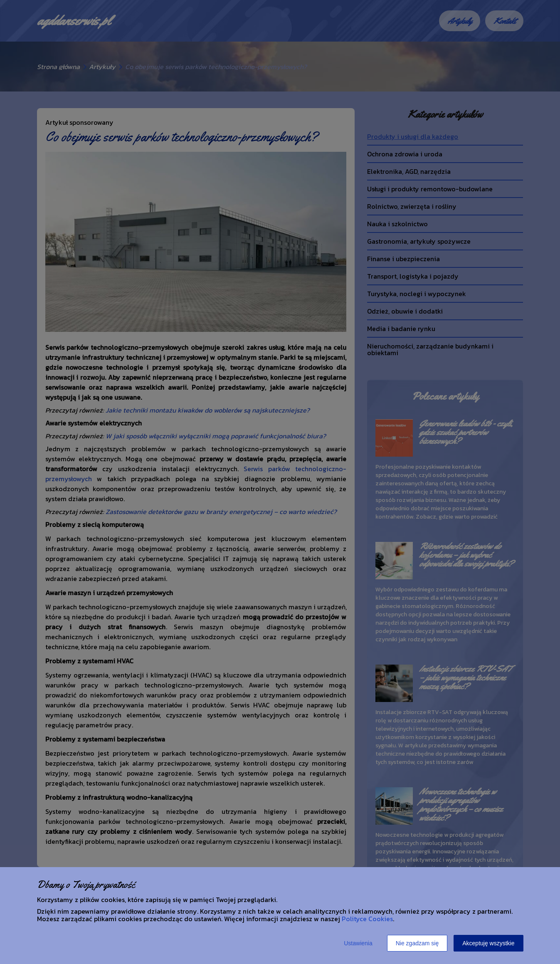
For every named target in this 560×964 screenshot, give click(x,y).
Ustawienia (358, 943)
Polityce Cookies (367, 919)
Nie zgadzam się (417, 943)
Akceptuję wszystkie (488, 943)
